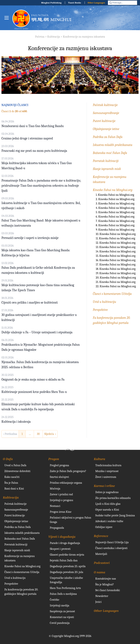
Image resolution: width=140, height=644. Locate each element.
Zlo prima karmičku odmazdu (113, 498)
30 (38, 434)
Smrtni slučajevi (59, 477)
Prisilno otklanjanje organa (66, 483)
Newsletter (102, 596)
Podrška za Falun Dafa (108, 137)
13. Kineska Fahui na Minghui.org (116, 247)
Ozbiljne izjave (104, 527)
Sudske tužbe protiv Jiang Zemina (115, 515)
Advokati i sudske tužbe (109, 521)
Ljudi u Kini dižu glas (108, 504)
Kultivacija (54, 37)
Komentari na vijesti (62, 617)
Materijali (101, 554)
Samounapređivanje (106, 113)
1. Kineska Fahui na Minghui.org (115, 195)
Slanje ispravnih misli (107, 169)
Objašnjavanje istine (106, 129)
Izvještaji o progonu (61, 500)
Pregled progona (59, 465)
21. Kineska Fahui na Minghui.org (116, 282)
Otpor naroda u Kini (107, 510)
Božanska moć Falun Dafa (110, 153)
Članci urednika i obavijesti (111, 548)
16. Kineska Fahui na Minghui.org (116, 260)
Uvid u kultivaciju (104, 302)
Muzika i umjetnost (107, 471)
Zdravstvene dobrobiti (17, 471)
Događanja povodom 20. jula (66, 572)
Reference (101, 536)
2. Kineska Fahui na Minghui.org (115, 199)
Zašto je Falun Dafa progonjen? (68, 471)
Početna (40, 37)
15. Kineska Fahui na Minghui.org (116, 256)
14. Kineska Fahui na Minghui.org (116, 251)
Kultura (100, 459)
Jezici (98, 602)
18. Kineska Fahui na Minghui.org (116, 269)
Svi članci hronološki (108, 590)
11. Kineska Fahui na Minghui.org (115, 238)
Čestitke (55, 600)
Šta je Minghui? (105, 584)
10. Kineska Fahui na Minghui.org (116, 234)
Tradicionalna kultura (108, 465)
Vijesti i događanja (62, 537)
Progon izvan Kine (61, 512)
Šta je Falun (11, 483)
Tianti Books (74, 3)
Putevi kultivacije (104, 121)
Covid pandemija (60, 623)
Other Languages (96, 3)
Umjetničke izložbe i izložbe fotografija (66, 580)
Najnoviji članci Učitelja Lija (112, 542)
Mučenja (55, 489)
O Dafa (8, 459)
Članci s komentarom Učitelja (112, 294)
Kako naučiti (12, 477)
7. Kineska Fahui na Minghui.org (115, 221)
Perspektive (100, 310)
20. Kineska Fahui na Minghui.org (116, 278)
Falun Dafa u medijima (63, 594)
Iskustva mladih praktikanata (113, 145)
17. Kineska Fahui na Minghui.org (116, 265)
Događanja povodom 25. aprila (68, 566)
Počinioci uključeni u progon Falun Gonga (70, 520)
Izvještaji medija (59, 606)
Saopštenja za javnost (62, 611)
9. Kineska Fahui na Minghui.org (115, 230)
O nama (100, 572)
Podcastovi (102, 563)
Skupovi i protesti (60, 549)
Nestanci (55, 506)
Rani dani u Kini (14, 489)
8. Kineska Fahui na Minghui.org (115, 225)
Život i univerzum (106, 477)
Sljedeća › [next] (50, 434)
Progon (54, 459)
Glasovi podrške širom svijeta (67, 555)
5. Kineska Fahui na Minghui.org (115, 212)
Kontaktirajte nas (106, 579)
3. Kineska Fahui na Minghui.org (115, 204)
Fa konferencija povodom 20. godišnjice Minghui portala (21, 592)
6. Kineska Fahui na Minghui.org (115, 217)
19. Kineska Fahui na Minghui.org (116, 273)
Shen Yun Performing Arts (65, 588)
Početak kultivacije (105, 105)
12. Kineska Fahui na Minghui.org (116, 243)
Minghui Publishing (51, 3)
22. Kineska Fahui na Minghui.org (116, 286)
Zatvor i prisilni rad (61, 494)
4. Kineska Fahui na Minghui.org (115, 208)
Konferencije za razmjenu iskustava (84, 37)
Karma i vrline (104, 486)
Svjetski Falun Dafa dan (64, 560)
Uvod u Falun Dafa (15, 465)
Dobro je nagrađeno (107, 492)
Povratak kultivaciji (106, 161)
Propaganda (57, 528)
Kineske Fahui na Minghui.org (113, 190)
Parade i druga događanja (65, 543)
